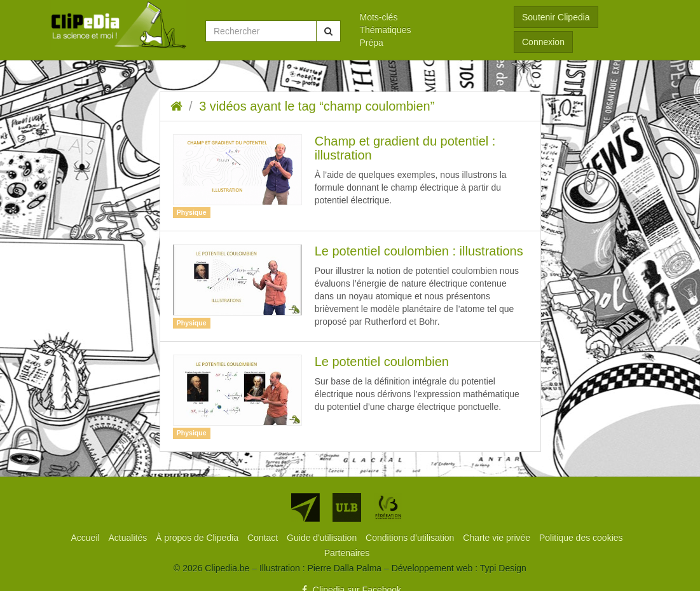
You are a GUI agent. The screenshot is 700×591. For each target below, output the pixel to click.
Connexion (543, 42)
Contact (264, 538)
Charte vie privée (498, 538)
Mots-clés (379, 17)
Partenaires (347, 553)
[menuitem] (428, 17)
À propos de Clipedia (198, 538)
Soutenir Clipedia (556, 17)
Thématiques (386, 30)
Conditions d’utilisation (411, 538)
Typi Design (503, 568)
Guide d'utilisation (323, 538)
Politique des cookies (581, 538)
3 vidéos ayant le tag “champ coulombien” (317, 106)
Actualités (129, 538)
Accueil (86, 538)
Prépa (372, 43)
